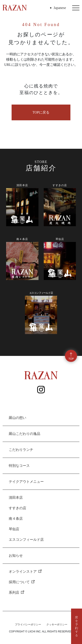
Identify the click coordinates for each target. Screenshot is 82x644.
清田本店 (16, 498)
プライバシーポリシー (28, 625)
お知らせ (16, 556)
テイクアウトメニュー (26, 482)
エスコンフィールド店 (26, 540)
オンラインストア (25, 571)
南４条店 (16, 519)
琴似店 (14, 529)
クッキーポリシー (57, 625)
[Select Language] (63, 8)
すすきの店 (17, 508)
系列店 (16, 592)
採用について (22, 582)
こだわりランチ (21, 450)
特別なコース (19, 466)
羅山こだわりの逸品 (24, 434)
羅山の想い (17, 418)
